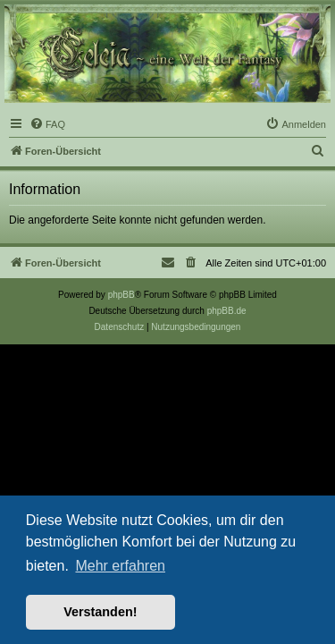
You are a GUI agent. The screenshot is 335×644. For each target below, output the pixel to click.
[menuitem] (47, 124)
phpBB (121, 295)
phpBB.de (227, 311)
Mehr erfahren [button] (120, 566)
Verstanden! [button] (100, 612)
